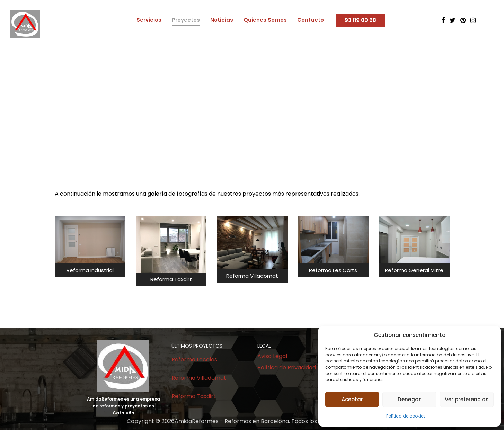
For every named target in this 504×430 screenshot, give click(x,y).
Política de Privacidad (287, 368)
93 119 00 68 (360, 20)
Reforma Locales (194, 360)
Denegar (409, 399)
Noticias (222, 20)
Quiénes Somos (265, 20)
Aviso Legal (272, 356)
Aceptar (352, 399)
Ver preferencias (467, 399)
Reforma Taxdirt (194, 396)
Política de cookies (406, 416)
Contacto (311, 20)
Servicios (149, 20)
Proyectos (186, 20)
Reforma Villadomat (199, 378)
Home (232, 117)
